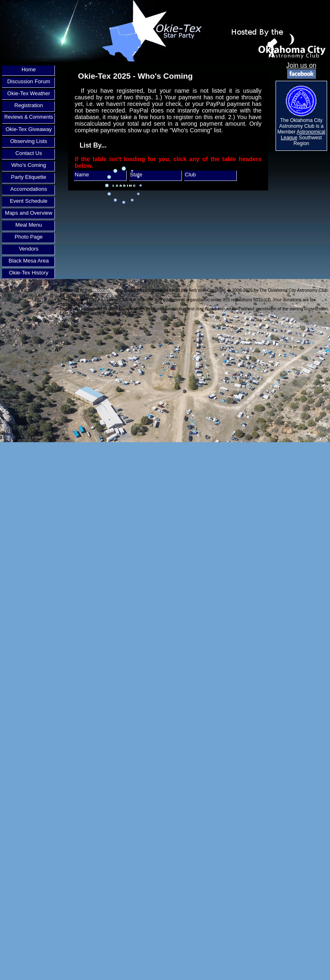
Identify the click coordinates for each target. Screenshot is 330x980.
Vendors (29, 249)
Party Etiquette (29, 177)
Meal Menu (28, 225)
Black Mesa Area (29, 261)
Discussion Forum (28, 81)
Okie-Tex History (29, 273)
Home (29, 69)
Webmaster (103, 290)
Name (82, 175)
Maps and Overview (29, 213)
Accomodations (29, 189)
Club (190, 175)
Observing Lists (29, 141)
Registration (29, 105)
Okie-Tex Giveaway (29, 129)
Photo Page (29, 237)
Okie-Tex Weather (29, 93)
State (136, 175)
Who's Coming (28, 165)
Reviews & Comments (28, 117)
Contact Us (28, 153)
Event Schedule (29, 201)
